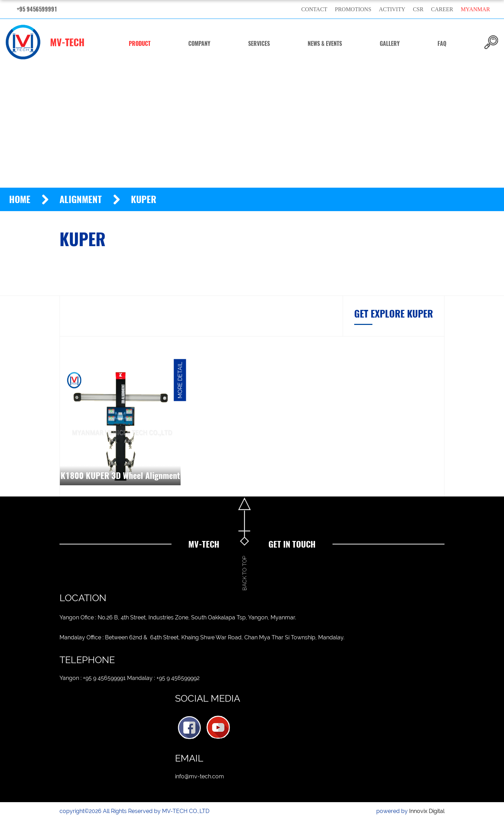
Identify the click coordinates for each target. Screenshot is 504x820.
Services (259, 44)
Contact (314, 9)
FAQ (442, 44)
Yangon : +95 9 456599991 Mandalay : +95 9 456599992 (129, 678)
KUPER (144, 199)
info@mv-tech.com (199, 776)
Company (199, 44)
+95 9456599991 (37, 9)
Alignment (81, 199)
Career (442, 9)
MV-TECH (45, 42)
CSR (418, 9)
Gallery (390, 44)
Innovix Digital (427, 811)
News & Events (325, 44)
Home (20, 199)
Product (140, 44)
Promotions (353, 9)
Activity (392, 9)
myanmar (475, 9)
